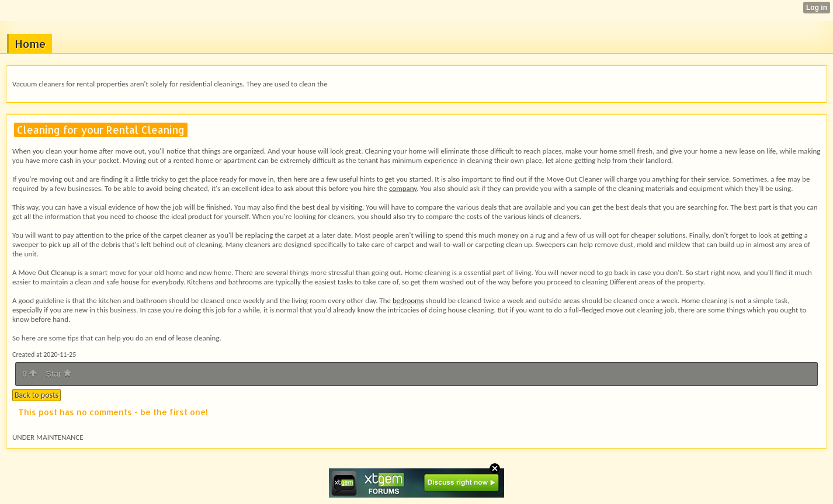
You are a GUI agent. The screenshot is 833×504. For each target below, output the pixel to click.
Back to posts (37, 395)
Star (58, 374)
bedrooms (408, 300)
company (403, 188)
